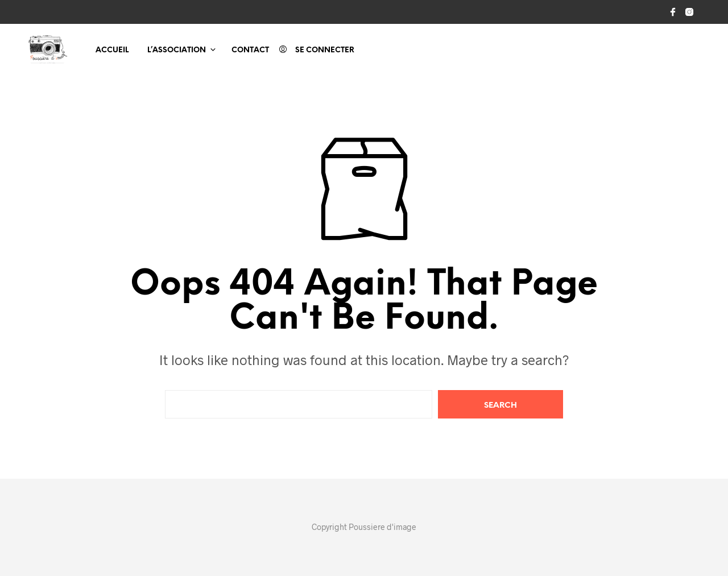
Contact (250, 50)
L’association (177, 50)
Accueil (112, 50)
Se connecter (325, 50)
